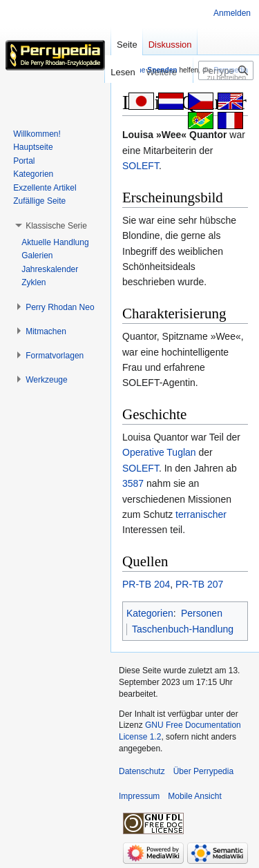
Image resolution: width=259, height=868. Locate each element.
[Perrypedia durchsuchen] (226, 70)
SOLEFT (141, 166)
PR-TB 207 (199, 584)
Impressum (139, 796)
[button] (56, 226)
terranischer (201, 514)
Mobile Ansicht (194, 796)
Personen (202, 613)
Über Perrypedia (203, 771)
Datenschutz (142, 771)
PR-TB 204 (146, 584)
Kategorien (150, 613)
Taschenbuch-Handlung (183, 629)
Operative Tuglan (159, 452)
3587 (133, 483)
